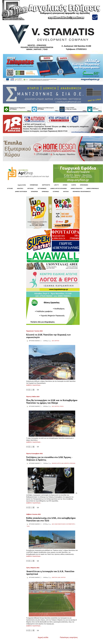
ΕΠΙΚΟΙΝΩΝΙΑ (84, 185)
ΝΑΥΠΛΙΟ (66, 192)
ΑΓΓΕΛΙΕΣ (10, 188)
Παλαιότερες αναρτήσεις (69, 637)
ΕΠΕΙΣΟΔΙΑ (73, 463)
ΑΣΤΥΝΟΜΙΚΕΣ (42, 188)
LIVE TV (56, 185)
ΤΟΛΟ (28, 526)
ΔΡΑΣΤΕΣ (67, 463)
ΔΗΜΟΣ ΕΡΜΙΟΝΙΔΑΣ (93, 188)
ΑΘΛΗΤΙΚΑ (20, 188)
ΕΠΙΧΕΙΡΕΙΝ (34, 192)
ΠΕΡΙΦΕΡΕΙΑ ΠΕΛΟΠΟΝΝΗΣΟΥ (82, 192)
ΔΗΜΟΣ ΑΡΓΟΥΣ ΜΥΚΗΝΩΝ (58, 188)
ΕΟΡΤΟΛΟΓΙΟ (46, 185)
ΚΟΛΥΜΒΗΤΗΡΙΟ (71, 524)
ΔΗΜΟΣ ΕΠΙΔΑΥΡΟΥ (77, 188)
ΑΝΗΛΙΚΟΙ (54, 463)
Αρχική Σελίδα (22, 185)
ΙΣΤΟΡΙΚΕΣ (56, 192)
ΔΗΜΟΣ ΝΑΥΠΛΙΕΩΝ (21, 192)
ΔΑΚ (53, 341)
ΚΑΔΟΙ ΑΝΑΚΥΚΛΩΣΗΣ (60, 524)
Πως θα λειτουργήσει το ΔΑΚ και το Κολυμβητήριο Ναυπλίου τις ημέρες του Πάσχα (52, 402)
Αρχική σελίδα (43, 637)
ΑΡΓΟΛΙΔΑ (30, 188)
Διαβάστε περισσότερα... (34, 385)
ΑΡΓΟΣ (59, 463)
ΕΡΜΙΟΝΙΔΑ (45, 192)
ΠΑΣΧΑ (62, 406)
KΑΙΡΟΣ (74, 185)
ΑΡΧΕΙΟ (65, 185)
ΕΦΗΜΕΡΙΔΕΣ (34, 185)
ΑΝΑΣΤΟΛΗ (55, 577)
